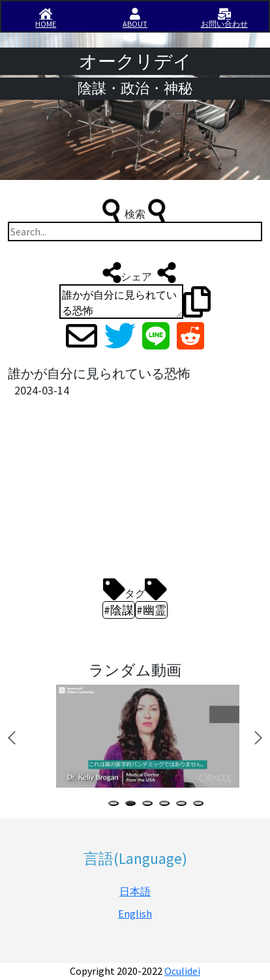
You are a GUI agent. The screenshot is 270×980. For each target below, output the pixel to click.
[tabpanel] (146, 736)
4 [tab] (167, 805)
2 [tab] (133, 805)
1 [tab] (116, 805)
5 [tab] (184, 805)
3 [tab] (150, 805)
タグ (135, 590)
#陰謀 (119, 610)
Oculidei (182, 971)
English (135, 913)
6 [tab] (201, 805)
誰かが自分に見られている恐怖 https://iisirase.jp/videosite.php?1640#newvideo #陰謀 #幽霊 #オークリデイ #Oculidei (121, 302)
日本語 (135, 891)
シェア (135, 273)
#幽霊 (151, 610)
